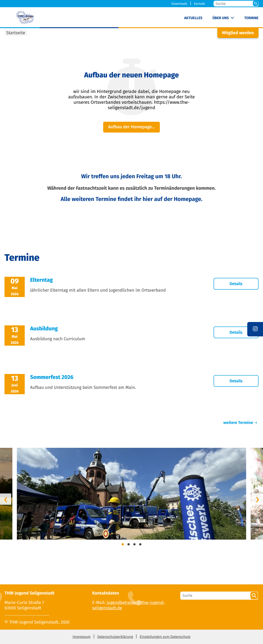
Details (236, 284)
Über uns (221, 18)
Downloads (179, 4)
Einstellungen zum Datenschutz (165, 637)
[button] (123, 545)
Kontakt (199, 4)
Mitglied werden (238, 33)
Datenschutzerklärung (115, 637)
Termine (251, 18)
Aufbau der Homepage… (131, 127)
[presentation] (6, 499)
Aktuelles (193, 18)
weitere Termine (241, 423)
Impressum (82, 637)
